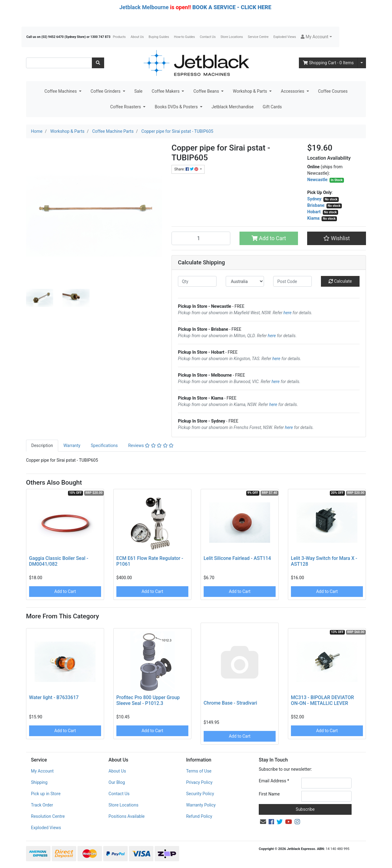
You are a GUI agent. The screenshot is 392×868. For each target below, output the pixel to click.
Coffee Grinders (106, 91)
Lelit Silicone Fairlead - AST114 (237, 558)
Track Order (42, 805)
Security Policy (200, 794)
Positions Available (126, 816)
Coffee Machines (61, 91)
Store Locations (232, 37)
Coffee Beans (207, 91)
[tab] (42, 446)
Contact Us (208, 37)
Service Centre (258, 37)
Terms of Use (199, 771)
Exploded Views (285, 37)
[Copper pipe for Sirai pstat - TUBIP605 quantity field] (201, 238)
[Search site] (98, 63)
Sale (139, 91)
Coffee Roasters (126, 107)
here (288, 313)
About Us (137, 37)
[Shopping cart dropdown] (362, 63)
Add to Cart (269, 238)
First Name (269, 794)
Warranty (72, 445)
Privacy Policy (199, 782)
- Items (328, 63)
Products (119, 37)
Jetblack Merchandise (233, 107)
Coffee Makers (166, 91)
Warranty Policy (201, 805)
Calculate (340, 281)
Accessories (293, 91)
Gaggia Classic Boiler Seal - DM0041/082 (59, 561)
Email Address (274, 781)
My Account (42, 771)
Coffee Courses (333, 91)
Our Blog (117, 782)
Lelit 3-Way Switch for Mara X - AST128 (324, 561)
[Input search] (59, 63)
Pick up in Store (46, 794)
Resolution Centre (48, 816)
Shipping (39, 782)
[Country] (245, 281)
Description (42, 445)
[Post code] (292, 281)
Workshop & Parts (250, 91)
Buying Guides (159, 37)
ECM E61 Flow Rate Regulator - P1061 (150, 561)
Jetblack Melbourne (144, 7)
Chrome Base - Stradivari (230, 703)
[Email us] (263, 822)
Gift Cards (272, 107)
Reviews (151, 445)
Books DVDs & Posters (177, 107)
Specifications (104, 445)
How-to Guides (185, 37)
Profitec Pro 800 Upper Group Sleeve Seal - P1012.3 (148, 700)
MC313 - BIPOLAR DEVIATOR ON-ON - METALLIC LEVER (322, 700)
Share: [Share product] (187, 169)
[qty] (197, 281)
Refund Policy (199, 816)
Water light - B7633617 (54, 697)
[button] (316, 37)
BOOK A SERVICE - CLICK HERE (232, 7)
